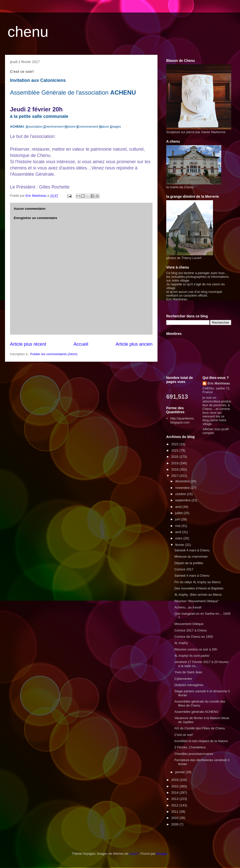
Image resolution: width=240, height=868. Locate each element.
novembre (183, 488)
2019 (175, 463)
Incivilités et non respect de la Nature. (201, 741)
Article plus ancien (134, 344)
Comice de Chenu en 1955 (194, 637)
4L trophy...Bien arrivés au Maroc (198, 595)
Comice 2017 (184, 569)
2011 (175, 812)
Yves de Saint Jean (188, 672)
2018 (175, 469)
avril (179, 532)
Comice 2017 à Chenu (190, 630)
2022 (175, 444)
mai (178, 526)
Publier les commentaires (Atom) (54, 354)
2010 (175, 818)
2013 (175, 799)
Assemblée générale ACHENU (196, 712)
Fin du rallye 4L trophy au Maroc (197, 582)
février (180, 545)
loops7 (134, 854)
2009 (175, 824)
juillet (179, 513)
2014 (175, 793)
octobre (181, 494)
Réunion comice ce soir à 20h (196, 649)
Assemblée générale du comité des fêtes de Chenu (200, 703)
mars (179, 538)
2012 (175, 805)
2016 (175, 780)
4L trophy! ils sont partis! (192, 656)
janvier (180, 772)
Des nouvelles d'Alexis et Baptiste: (199, 588)
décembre (183, 481)
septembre (183, 500)
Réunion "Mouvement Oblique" (196, 601)
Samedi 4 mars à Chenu (192, 550)
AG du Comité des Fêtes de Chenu (199, 728)
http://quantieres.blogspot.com (182, 420)
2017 (175, 476)
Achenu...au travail (188, 607)
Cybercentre (183, 679)
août (179, 507)
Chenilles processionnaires (194, 754)
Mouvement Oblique (189, 624)
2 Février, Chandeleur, (190, 747)
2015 (175, 786)
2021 (175, 450)
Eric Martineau (219, 383)
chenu (28, 32)
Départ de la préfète (189, 563)
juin (178, 519)
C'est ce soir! (184, 735)
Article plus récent (28, 344)
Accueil (81, 344)
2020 (175, 457)
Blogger (162, 854)
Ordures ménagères (189, 685)
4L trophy (181, 643)
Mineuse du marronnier (191, 557)
